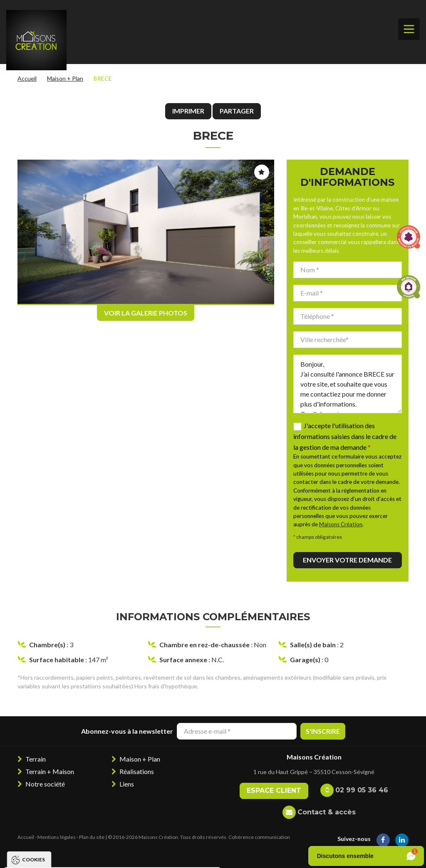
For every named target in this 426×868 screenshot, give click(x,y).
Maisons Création (341, 524)
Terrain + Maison (50, 771)
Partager (237, 111)
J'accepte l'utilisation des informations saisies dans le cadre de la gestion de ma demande (345, 436)
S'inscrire (323, 731)
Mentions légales (57, 837)
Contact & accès (327, 812)
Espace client (274, 790)
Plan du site (92, 837)
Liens (127, 784)
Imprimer (188, 111)
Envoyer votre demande (347, 560)
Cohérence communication (259, 837)
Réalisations (137, 771)
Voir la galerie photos (146, 313)
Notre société (45, 784)
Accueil (27, 78)
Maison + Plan (65, 78)
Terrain (36, 759)
